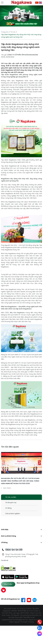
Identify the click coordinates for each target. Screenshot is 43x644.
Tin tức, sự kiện (11, 497)
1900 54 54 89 (14, 550)
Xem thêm (6, 488)
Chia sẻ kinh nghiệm (13, 514)
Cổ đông (8, 508)
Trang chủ (5, 32)
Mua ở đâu (8, 584)
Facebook (5, 560)
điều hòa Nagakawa (17, 313)
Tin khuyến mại (11, 503)
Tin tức (13, 32)
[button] (39, 463)
